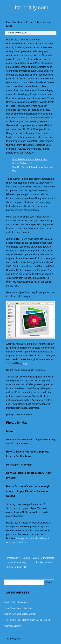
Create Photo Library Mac (16, 602)
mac (25, 363)
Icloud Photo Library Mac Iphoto (19, 608)
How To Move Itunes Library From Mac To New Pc (27, 620)
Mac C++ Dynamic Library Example (20, 614)
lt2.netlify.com (32, 7)
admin (12, 33)
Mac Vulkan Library (13, 626)
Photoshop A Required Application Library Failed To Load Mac (19, 562)
